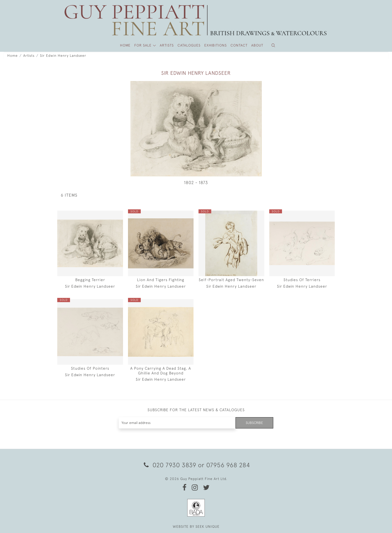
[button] (273, 45)
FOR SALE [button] (143, 45)
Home (12, 56)
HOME (125, 45)
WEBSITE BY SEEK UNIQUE (196, 526)
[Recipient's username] (177, 423)
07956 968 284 (228, 465)
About (257, 45)
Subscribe (254, 423)
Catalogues (189, 45)
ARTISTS (167, 45)
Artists (29, 56)
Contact (239, 45)
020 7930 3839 (170, 465)
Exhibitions (215, 45)
